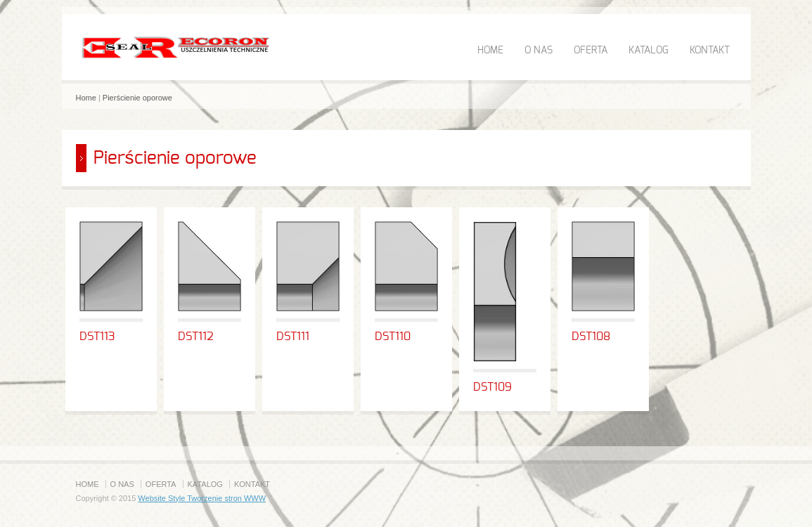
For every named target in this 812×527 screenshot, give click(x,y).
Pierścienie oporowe (137, 98)
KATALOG (649, 51)
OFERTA (591, 51)
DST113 (97, 337)
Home (86, 98)
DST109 (492, 387)
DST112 (196, 337)
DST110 (393, 337)
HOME (490, 51)
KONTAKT (710, 51)
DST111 (293, 337)
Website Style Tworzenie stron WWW (202, 498)
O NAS (539, 51)
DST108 (591, 337)
